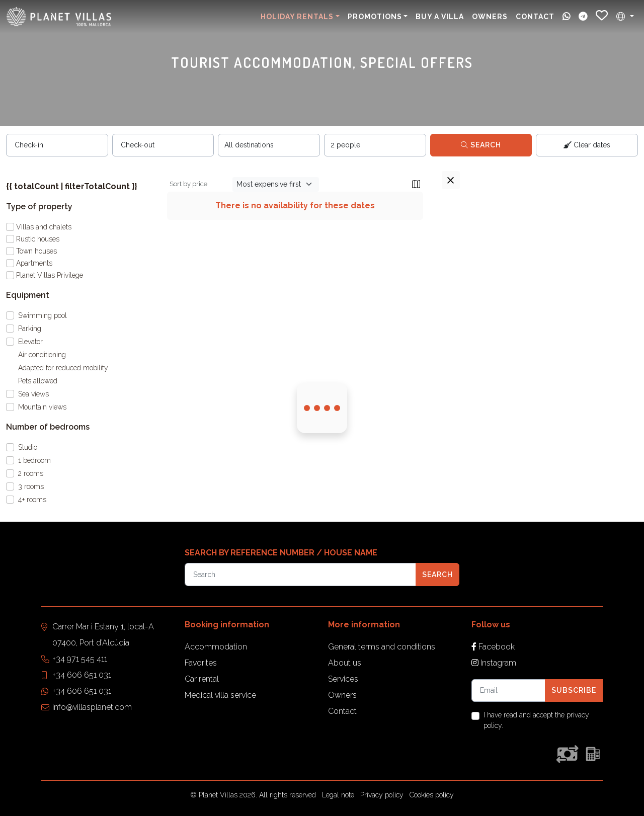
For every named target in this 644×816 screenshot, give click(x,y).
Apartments (34, 263)
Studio (28, 447)
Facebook (493, 647)
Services (343, 679)
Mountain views (42, 407)
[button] (625, 17)
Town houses (36, 251)
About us (345, 663)
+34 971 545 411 (80, 659)
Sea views (33, 394)
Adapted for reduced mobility (63, 368)
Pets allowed (38, 381)
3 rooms (31, 486)
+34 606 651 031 (82, 675)
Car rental (202, 679)
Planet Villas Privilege (50, 275)
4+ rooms (32, 500)
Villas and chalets (44, 227)
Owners (490, 17)
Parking (30, 329)
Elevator (30, 342)
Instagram (494, 663)
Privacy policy (382, 795)
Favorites (201, 663)
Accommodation (216, 647)
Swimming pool (43, 315)
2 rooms (31, 473)
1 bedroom (34, 460)
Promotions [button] (375, 17)
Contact (535, 17)
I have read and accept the (536, 720)
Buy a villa (440, 17)
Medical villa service (220, 695)
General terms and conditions (382, 647)
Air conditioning (42, 355)
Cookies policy (432, 795)
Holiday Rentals (297, 17)
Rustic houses (38, 239)
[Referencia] (300, 574)
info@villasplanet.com (92, 707)
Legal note (338, 795)
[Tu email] (508, 690)
